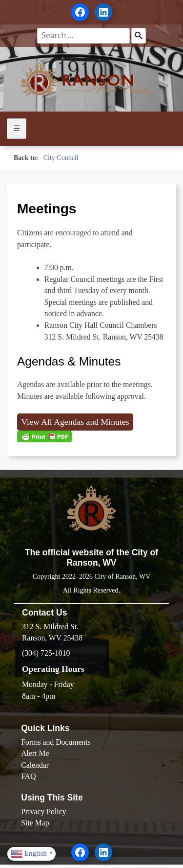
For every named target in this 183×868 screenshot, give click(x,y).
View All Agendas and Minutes (75, 422)
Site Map (35, 823)
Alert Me (35, 753)
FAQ (28, 776)
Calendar (35, 765)
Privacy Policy (43, 811)
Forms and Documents (56, 742)
